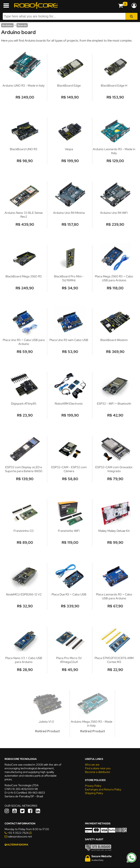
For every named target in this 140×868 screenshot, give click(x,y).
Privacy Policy (93, 786)
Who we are (92, 765)
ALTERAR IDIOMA (16, 845)
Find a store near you (98, 768)
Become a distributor (98, 772)
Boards (22, 25)
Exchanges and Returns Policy (103, 789)
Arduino (7, 25)
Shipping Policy (94, 793)
